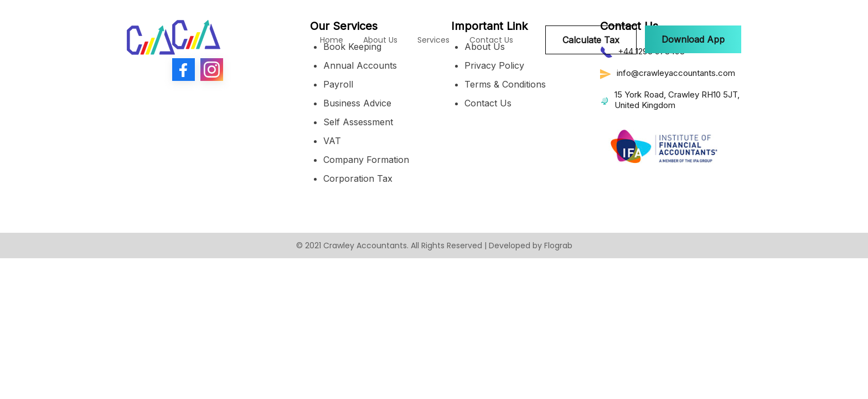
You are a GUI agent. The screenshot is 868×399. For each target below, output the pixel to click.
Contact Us (491, 40)
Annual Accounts (360, 65)
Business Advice (357, 103)
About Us (380, 40)
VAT (332, 141)
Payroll (338, 84)
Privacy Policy (494, 65)
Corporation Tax (358, 178)
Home (332, 40)
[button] (693, 39)
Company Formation (366, 160)
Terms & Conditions (505, 84)
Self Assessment (358, 122)
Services (433, 40)
